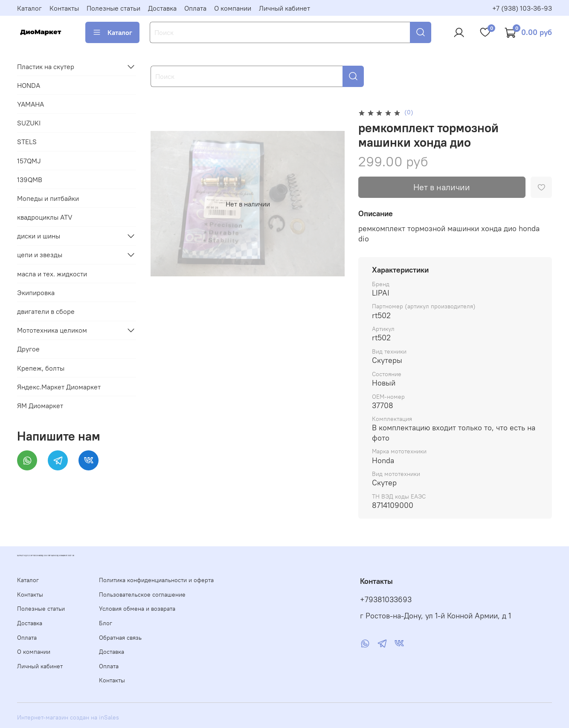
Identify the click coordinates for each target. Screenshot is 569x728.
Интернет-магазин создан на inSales (68, 717)
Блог (106, 623)
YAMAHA (30, 104)
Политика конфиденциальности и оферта (156, 580)
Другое (28, 349)
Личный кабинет (284, 8)
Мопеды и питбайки (48, 198)
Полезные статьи (113, 8)
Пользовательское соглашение (142, 595)
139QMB (30, 180)
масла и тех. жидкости (52, 274)
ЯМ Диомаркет (40, 406)
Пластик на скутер (46, 67)
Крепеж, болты (41, 368)
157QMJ (29, 161)
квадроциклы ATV (45, 217)
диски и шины (39, 236)
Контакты (64, 8)
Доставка (162, 8)
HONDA (29, 85)
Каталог (29, 8)
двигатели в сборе (46, 311)
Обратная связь (120, 638)
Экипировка (36, 293)
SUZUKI (29, 123)
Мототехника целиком (52, 330)
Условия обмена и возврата (137, 609)
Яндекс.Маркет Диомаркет (59, 387)
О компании (233, 8)
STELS (27, 142)
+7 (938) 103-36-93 (522, 8)
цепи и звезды (40, 255)
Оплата (195, 8)
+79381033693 (386, 600)
